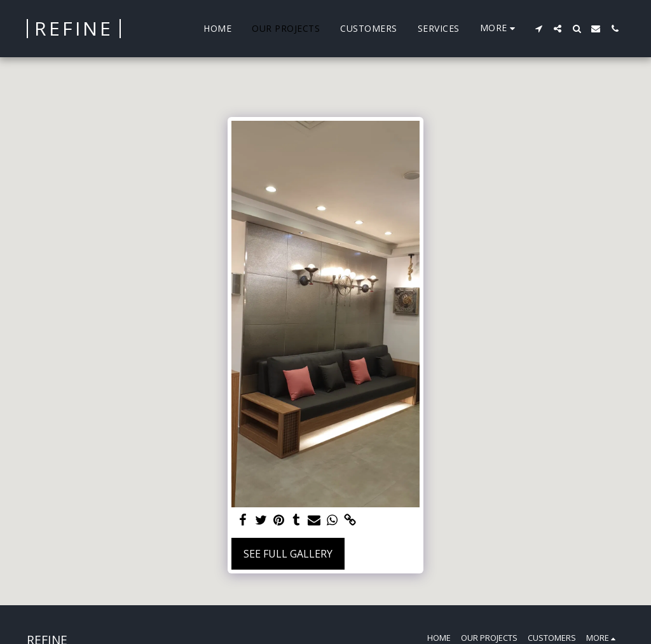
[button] (538, 29)
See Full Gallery (288, 554)
